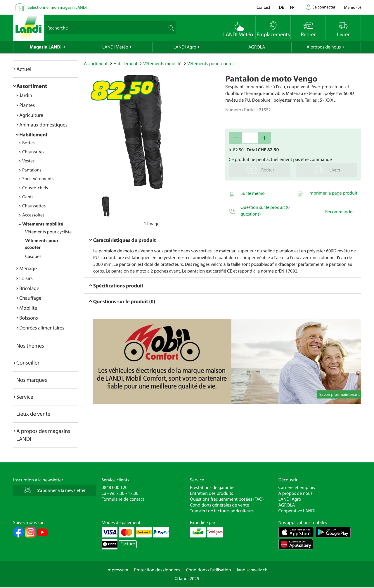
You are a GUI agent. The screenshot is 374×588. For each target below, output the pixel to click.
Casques (33, 256)
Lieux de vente (33, 414)
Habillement (33, 135)
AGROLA (257, 47)
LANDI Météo (115, 47)
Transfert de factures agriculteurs (222, 511)
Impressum (117, 570)
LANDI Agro (185, 47)
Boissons (29, 318)
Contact (263, 7)
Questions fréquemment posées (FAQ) (227, 499)
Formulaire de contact (123, 499)
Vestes (28, 161)
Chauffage (30, 298)
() (353, 7)
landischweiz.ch (252, 570)
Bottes (28, 143)
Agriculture (31, 115)
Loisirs (26, 278)
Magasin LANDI (46, 47)
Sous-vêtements (38, 179)
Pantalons (32, 170)
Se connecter (324, 7)
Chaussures (33, 152)
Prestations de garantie (212, 488)
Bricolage (29, 288)
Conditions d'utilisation (208, 570)
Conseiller (28, 362)
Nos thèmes (30, 346)
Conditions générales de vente (219, 505)
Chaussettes (34, 206)
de (282, 7)
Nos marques (32, 380)
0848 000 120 (115, 488)
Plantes (27, 105)
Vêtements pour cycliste (48, 232)
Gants (28, 197)
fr (292, 7)
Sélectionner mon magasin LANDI (57, 7)
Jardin (26, 95)
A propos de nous (324, 47)
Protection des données (157, 570)
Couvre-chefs (35, 188)
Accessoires (33, 215)
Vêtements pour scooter (211, 64)
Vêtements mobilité (43, 224)
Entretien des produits (211, 493)
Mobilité (28, 308)
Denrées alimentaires (42, 328)
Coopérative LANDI (297, 511)
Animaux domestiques (43, 125)
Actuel (24, 69)
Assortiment (32, 86)
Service (25, 397)
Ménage (28, 268)
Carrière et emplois (297, 488)
